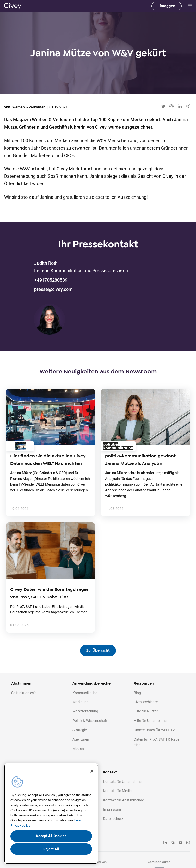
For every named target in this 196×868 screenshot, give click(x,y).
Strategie (80, 730)
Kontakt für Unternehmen (123, 782)
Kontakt (110, 772)
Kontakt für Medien (118, 791)
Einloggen (167, 6)
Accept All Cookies (51, 836)
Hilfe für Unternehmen (151, 721)
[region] (51, 814)
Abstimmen (21, 683)
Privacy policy (20, 825)
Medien (78, 749)
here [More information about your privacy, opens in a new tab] (77, 820)
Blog (137, 693)
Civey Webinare (146, 702)
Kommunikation (85, 693)
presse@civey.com (53, 289)
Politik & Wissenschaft (90, 721)
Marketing (81, 702)
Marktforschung (85, 711)
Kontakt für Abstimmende (124, 800)
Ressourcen (144, 683)
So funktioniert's (24, 693)
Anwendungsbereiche (91, 683)
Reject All (51, 849)
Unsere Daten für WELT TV (154, 730)
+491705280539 (51, 280)
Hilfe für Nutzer (146, 711)
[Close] (92, 771)
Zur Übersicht (98, 650)
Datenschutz (113, 819)
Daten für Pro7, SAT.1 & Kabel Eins (157, 742)
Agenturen (81, 739)
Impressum (112, 809)
